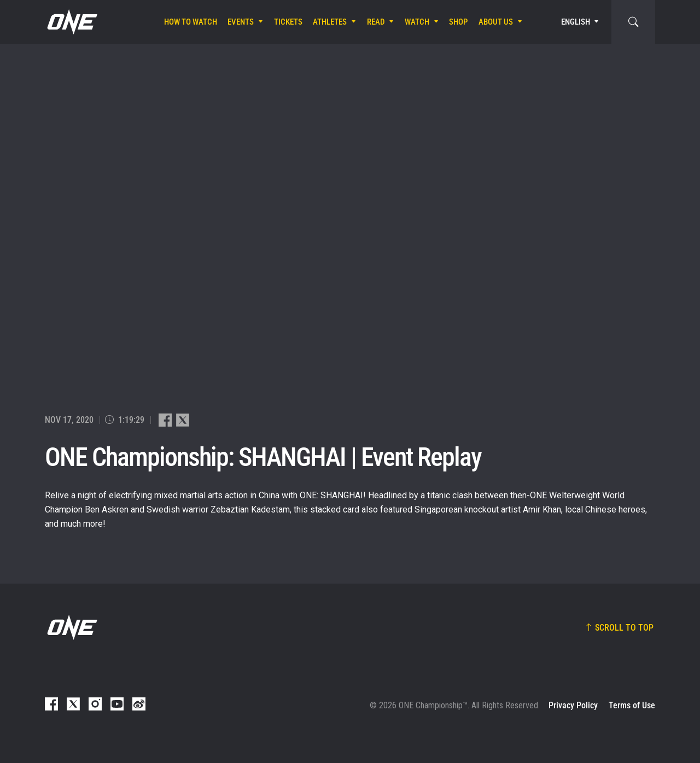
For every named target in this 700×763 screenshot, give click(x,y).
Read (376, 22)
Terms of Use (632, 705)
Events (241, 22)
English (576, 22)
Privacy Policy (573, 705)
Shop (458, 22)
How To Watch (191, 22)
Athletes (330, 22)
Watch (417, 22)
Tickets (288, 22)
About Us (496, 22)
